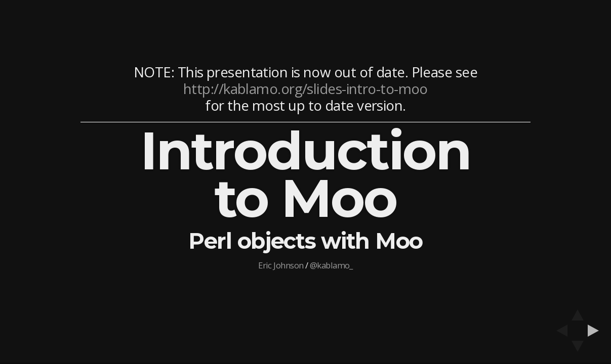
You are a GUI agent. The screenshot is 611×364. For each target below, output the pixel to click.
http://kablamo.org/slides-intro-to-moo (305, 88)
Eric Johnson (281, 265)
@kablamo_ (331, 265)
